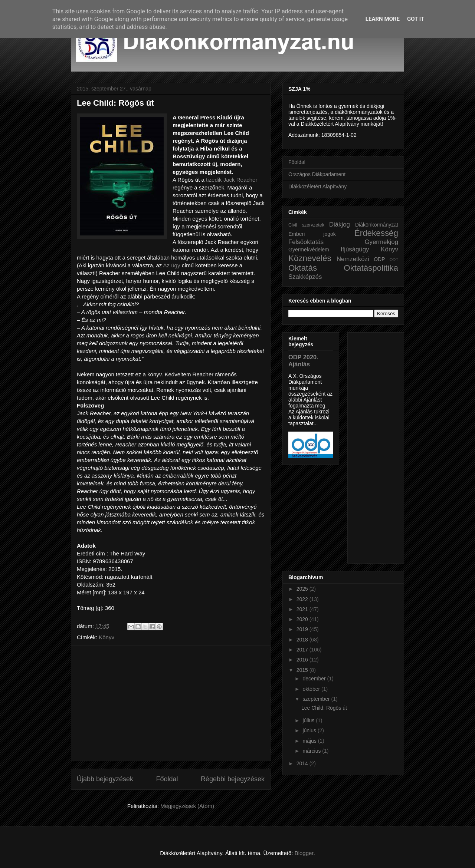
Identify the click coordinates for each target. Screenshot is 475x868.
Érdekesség (376, 233)
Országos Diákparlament (317, 174)
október (312, 689)
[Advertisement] (171, 703)
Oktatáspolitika (371, 268)
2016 (303, 660)
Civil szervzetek (306, 225)
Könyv (107, 637)
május (310, 741)
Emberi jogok (312, 234)
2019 (303, 629)
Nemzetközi (353, 259)
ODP (379, 259)
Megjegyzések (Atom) (187, 806)
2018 (303, 640)
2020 (303, 619)
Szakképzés (305, 277)
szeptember (317, 699)
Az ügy (172, 265)
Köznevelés (310, 258)
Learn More (383, 19)
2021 (303, 609)
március (312, 751)
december (315, 679)
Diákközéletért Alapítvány (317, 187)
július (309, 720)
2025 (303, 589)
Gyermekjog (381, 242)
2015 (303, 670)
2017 (303, 650)
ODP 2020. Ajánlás (303, 361)
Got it (416, 19)
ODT (394, 260)
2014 (303, 763)
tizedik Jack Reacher (232, 180)
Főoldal (167, 779)
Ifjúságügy (355, 249)
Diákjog (340, 225)
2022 (303, 599)
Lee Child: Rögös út (115, 103)
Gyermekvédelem (309, 250)
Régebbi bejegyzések (233, 779)
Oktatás (303, 268)
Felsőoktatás (306, 242)
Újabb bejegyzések (105, 779)
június (310, 730)
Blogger (304, 853)
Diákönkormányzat (377, 225)
